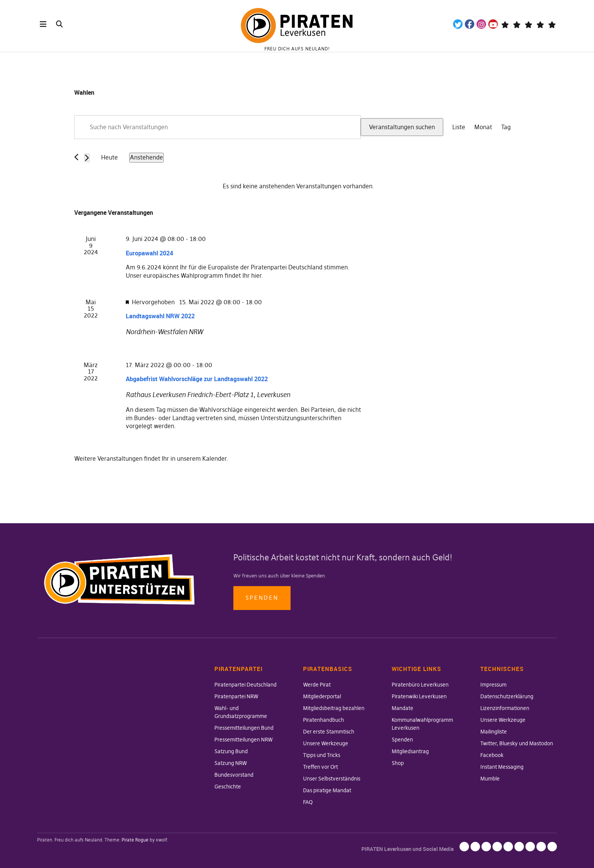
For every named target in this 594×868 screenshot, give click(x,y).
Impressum (493, 685)
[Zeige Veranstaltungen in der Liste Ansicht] (459, 127)
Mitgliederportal (322, 696)
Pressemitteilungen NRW (244, 740)
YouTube (493, 24)
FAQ (308, 802)
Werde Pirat (317, 685)
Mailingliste (494, 732)
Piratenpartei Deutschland (245, 685)
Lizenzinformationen (505, 708)
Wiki (528, 24)
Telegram (505, 24)
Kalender (214, 458)
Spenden (262, 598)
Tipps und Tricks (322, 755)
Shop (398, 763)
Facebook (470, 24)
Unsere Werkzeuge (326, 743)
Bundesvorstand (234, 775)
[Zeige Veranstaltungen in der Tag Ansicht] (506, 127)
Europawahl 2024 (149, 253)
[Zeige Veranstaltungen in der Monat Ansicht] (483, 127)
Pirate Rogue (135, 840)
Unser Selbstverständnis (332, 779)
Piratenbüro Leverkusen (420, 685)
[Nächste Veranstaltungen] (87, 158)
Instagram (481, 24)
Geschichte (228, 787)
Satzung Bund (231, 751)
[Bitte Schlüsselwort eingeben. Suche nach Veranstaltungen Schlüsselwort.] (217, 127)
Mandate (403, 708)
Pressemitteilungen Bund (244, 728)
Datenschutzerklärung (507, 696)
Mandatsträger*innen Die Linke (552, 24)
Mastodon (517, 24)
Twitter (458, 24)
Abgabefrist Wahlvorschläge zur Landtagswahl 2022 (197, 379)
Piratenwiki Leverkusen (419, 696)
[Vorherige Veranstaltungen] (76, 157)
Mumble (490, 779)
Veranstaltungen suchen (402, 127)
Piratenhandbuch (324, 720)
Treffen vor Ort (320, 767)
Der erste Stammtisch (329, 732)
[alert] (299, 186)
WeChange (540, 24)
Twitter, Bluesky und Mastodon (517, 743)
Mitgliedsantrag (410, 751)
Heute (109, 157)
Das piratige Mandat (327, 790)
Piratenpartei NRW (236, 696)
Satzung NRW (231, 763)
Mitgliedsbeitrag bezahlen (334, 708)
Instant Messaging (502, 767)
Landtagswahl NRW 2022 (160, 316)
